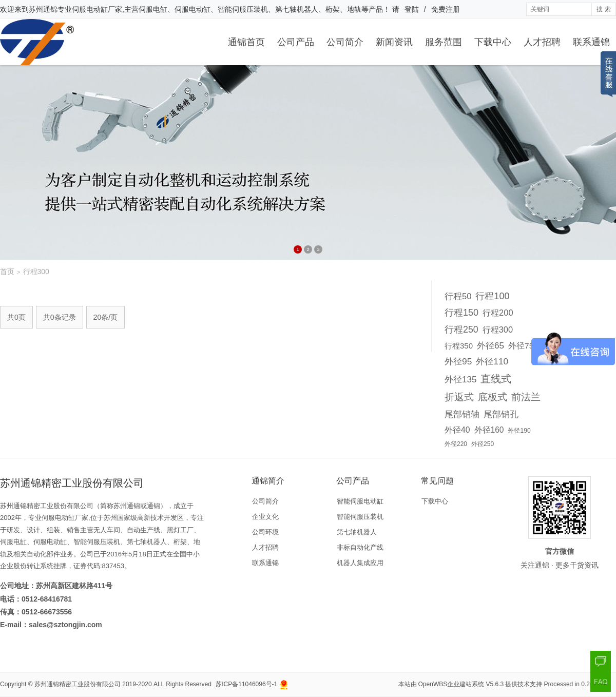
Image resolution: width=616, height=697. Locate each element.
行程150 (461, 313)
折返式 (459, 397)
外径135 (460, 380)
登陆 (412, 9)
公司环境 (265, 532)
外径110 (492, 361)
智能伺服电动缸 (360, 501)
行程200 (498, 313)
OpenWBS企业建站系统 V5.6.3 (461, 684)
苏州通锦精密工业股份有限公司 (78, 684)
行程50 (458, 296)
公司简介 (345, 42)
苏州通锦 (43, 9)
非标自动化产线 (360, 547)
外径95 (458, 361)
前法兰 (526, 397)
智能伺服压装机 (360, 517)
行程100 (492, 296)
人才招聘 (542, 42)
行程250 (461, 330)
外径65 (490, 345)
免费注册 (446, 9)
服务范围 (444, 42)
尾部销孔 (501, 414)
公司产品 (296, 42)
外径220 (456, 444)
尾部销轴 (462, 414)
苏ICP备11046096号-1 (246, 684)
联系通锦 (591, 42)
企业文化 (265, 517)
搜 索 (603, 9)
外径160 (489, 430)
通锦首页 (246, 42)
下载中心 (493, 42)
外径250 (483, 444)
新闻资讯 (394, 42)
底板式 (493, 397)
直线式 (496, 379)
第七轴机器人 (357, 532)
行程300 (498, 330)
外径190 (519, 431)
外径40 (457, 430)
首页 (7, 272)
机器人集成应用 (360, 563)
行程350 (459, 346)
